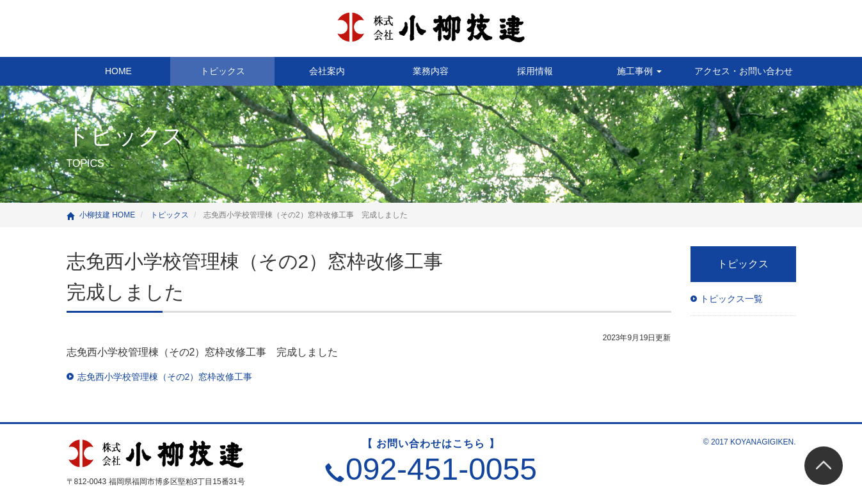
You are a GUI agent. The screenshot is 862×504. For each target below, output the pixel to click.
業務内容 (431, 71)
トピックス (223, 71)
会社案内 (327, 71)
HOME (118, 71)
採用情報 (535, 71)
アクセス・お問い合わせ (744, 71)
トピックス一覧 (731, 299)
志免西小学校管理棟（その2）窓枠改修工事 (165, 377)
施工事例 (639, 71)
